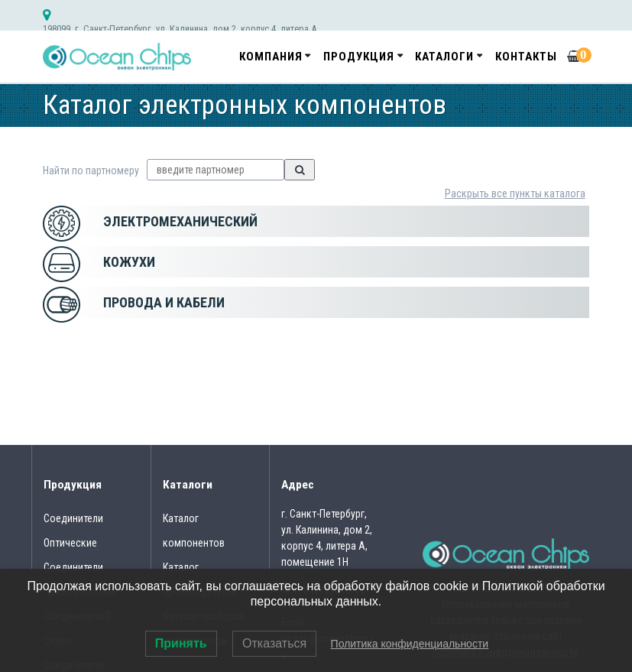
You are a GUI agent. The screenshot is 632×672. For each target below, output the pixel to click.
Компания (271, 57)
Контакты (526, 57)
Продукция (359, 57)
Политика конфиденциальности (410, 644)
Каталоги (444, 57)
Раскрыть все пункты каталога (515, 193)
